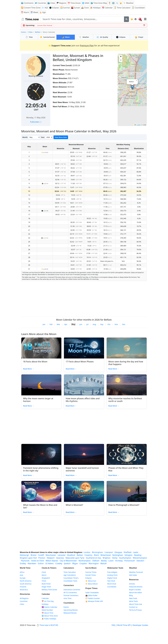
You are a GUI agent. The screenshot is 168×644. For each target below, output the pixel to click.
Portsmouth (130, 561)
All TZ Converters (70, 592)
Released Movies (70, 613)
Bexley (104, 561)
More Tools (133, 601)
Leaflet (137, 125)
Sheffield (128, 552)
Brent (96, 555)
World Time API (124, 625)
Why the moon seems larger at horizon (38, 400)
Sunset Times (91, 575)
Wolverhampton (140, 558)
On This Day (48, 601)
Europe (23, 578)
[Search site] (82, 19)
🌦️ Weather (128, 3)
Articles (132, 584)
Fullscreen (36, 122)
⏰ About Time (47, 613)
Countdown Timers (71, 578)
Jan (44, 324)
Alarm (25, 12)
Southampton (125, 558)
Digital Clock (112, 578)
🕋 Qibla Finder (91, 595)
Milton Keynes (52, 561)
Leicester (62, 555)
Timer (44, 581)
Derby (115, 558)
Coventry (88, 555)
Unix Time (68, 598)
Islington (129, 555)
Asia (21, 575)
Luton (111, 561)
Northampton (85, 561)
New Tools (133, 598)
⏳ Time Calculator (122, 8)
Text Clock (111, 581)
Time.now (30, 19)
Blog (131, 595)
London (87, 552)
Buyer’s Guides (135, 590)
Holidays (95, 8)
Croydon (83, 563)
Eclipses (121, 37)
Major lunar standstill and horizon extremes (82, 469)
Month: (25, 137)
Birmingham (98, 552)
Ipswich (67, 563)
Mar (59, 324)
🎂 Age (43, 12)
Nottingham (118, 555)
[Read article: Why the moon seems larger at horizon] (41, 385)
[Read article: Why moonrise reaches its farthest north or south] (127, 385)
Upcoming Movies (71, 610)
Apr (66, 324)
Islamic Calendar (49, 607)
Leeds (136, 552)
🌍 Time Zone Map (99, 3)
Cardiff (41, 555)
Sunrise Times (91, 572)
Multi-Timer (46, 584)
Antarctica (24, 590)
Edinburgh (24, 555)
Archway (119, 561)
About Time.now (136, 604)
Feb (51, 324)
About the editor (136, 592)
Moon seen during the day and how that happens (126, 363)
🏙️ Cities (51, 3)
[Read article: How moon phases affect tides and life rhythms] (84, 385)
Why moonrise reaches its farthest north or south (125, 400)
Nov (116, 324)
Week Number (47, 610)
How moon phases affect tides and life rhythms (83, 400)
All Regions (24, 598)
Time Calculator (70, 572)
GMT (36, 110)
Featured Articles (136, 587)
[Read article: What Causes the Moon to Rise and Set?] (41, 491)
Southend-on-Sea (94, 558)
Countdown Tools (70, 581)
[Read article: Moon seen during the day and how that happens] (127, 348)
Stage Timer (46, 587)
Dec (124, 324)
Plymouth (25, 561)
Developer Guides (140, 625)
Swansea (60, 558)
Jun (81, 324)
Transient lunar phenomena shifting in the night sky (41, 469)
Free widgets (112, 572)
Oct (109, 324)
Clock (85, 8)
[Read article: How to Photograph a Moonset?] (127, 491)
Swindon (140, 561)
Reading (138, 555)
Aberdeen (32, 563)
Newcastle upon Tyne (75, 558)
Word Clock (112, 584)
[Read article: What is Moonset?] (84, 491)
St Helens (49, 563)
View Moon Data (61, 137)
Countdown (112, 587)
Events (66, 607)
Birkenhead (106, 555)
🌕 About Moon (92, 584)
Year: (43, 137)
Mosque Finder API (94, 601)
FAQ (113, 625)
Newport (51, 558)
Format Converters (71, 595)
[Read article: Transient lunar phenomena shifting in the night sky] (41, 454)
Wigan (75, 563)
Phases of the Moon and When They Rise (126, 469)
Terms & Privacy (135, 610)
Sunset (75, 8)
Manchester (51, 555)
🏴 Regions (61, 3)
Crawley (59, 563)
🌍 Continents (27, 3)
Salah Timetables (92, 592)
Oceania (23, 587)
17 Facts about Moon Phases (80, 362)
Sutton (41, 563)
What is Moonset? (74, 505)
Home (23, 32)
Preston (42, 558)
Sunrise (65, 8)
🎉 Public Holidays (49, 619)
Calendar (107, 8)
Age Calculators (70, 575)
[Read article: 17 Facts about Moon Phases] (84, 348)
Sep (102, 324)
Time (29, 37)
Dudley (23, 563)
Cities (30, 32)
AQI (45, 8)
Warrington (94, 563)
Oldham (96, 561)
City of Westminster (68, 561)
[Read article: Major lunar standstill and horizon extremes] (84, 454)
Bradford (71, 555)
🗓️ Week (34, 12)
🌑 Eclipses (54, 8)
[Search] (126, 19)
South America (26, 584)
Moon (66, 37)
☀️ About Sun (91, 581)
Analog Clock (112, 575)
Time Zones (74, 3)
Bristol (33, 555)
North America (26, 581)
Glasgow (118, 552)
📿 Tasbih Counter (93, 598)
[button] (132, 87)
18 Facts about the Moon (35, 362)
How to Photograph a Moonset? (124, 505)
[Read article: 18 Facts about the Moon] (41, 348)
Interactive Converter (72, 590)
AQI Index (133, 575)
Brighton (107, 558)
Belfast (38, 32)
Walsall (103, 563)
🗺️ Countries (40, 3)
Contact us (133, 607)
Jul (87, 324)
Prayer (139, 37)
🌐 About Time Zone (50, 616)
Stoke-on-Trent (38, 561)
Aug (94, 324)
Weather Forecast (136, 572)
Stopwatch (46, 578)
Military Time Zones (49, 590)
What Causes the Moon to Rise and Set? (40, 506)
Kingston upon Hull (28, 558)
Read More (28, 369)
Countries (24, 601)
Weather (84, 37)
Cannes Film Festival (45, 25)
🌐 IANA (86, 3)
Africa (22, 572)
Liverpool (109, 552)
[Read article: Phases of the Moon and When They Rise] (127, 454)
